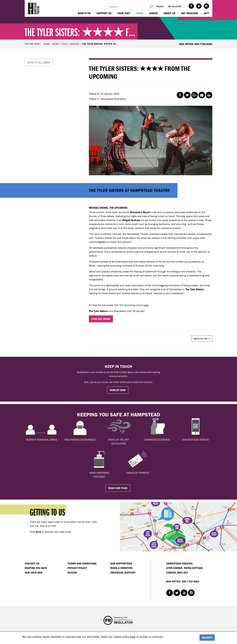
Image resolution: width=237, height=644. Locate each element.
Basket (160, 6)
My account (175, 6)
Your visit (124, 13)
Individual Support (123, 573)
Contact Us (32, 563)
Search (151, 7)
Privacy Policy (77, 568)
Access (72, 573)
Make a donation (121, 568)
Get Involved (190, 13)
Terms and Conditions (82, 563)
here (146, 305)
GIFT (206, 13)
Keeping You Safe (36, 568)
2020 (64, 44)
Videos (153, 13)
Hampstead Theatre (34, 8)
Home (47, 44)
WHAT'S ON (84, 13)
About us (169, 13)
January (75, 44)
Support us (104, 13)
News (140, 13)
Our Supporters (121, 563)
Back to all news (39, 62)
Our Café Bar (34, 573)
